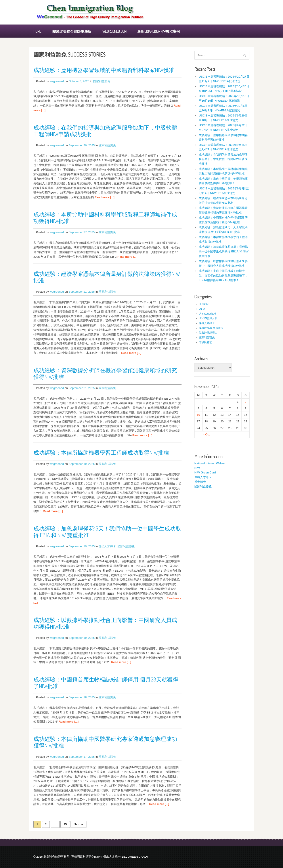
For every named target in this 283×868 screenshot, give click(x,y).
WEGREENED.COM (114, 31)
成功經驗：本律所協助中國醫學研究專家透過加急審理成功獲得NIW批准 (105, 742)
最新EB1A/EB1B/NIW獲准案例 (159, 31)
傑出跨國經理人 (208, 333)
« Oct (206, 434)
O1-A (202, 309)
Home (37, 31)
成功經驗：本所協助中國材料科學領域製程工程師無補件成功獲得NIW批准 (105, 217)
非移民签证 (205, 342)
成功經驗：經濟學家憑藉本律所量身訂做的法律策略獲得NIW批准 (107, 277)
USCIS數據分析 (208, 318)
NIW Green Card (205, 472)
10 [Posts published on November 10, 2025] (198, 415)
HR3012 (204, 304)
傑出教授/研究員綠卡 (211, 328)
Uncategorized (207, 314)
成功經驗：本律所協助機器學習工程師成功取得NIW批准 (101, 452)
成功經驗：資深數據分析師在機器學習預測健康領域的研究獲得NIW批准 (105, 373)
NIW (197, 468)
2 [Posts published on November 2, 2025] (246, 402)
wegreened (57, 81)
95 (65, 824)
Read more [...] (105, 197)
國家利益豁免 (102, 81)
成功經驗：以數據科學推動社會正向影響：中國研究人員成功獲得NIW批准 (105, 623)
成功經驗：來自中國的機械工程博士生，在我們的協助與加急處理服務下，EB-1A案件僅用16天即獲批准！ (223, 276)
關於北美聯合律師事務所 (72, 31)
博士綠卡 (200, 482)
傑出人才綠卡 (107, 546)
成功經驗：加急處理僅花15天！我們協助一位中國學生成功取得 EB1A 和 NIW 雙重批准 (107, 532)
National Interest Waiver (210, 463)
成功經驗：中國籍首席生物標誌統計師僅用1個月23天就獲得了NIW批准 (106, 683)
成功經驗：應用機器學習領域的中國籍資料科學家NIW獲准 (104, 70)
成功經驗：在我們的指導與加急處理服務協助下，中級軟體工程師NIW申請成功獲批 (105, 131)
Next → (78, 824)
